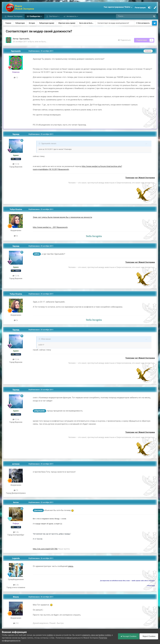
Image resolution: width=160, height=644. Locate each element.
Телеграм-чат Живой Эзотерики (140, 178)
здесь (71, 566)
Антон (16, 502)
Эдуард (16, 134)
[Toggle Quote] (40, 144)
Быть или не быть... (38, 42)
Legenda (16, 558)
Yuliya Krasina (16, 209)
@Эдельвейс (39, 411)
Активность (71, 16)
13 (16, 78)
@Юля (37, 254)
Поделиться (124, 40)
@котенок (38, 510)
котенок (16, 464)
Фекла (16, 597)
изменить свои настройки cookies (97, 635)
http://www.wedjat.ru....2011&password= (50, 227)
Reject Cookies (149, 636)
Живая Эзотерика (15, 16)
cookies (50, 635)
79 (16, 490)
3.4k (16, 532)
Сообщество (35, 16)
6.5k (16, 585)
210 (16, 623)
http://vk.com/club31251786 (45, 549)
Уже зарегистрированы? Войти (118, 8)
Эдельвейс (24, 39)
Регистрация (140, 8)
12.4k (16, 164)
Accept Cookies (129, 636)
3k (16, 236)
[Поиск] (127, 16)
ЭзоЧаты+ (53, 16)
